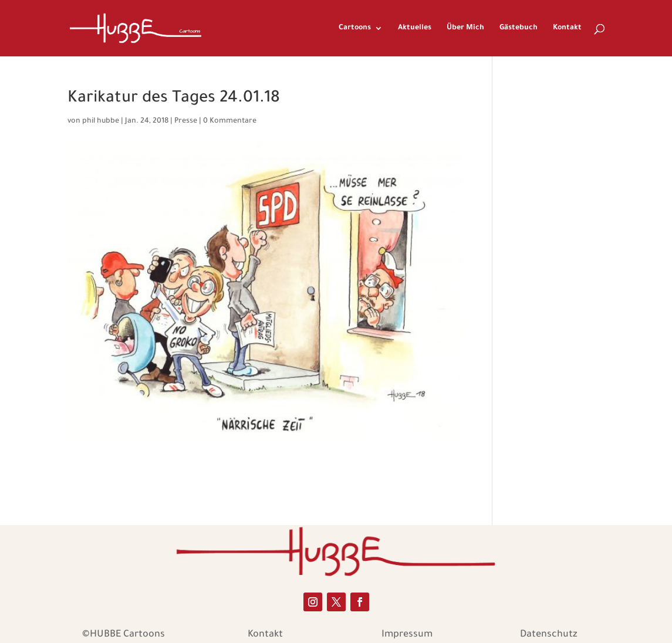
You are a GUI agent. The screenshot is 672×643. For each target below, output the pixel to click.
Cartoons (355, 28)
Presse (186, 121)
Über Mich (465, 28)
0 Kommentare (230, 121)
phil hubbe (101, 121)
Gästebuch (519, 28)
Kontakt (567, 28)
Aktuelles (415, 28)
